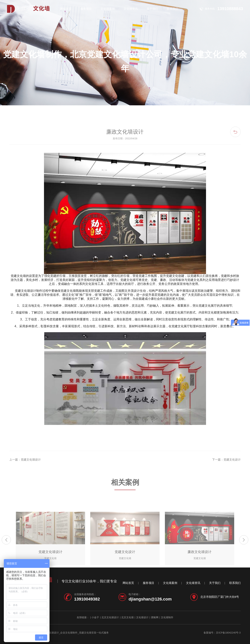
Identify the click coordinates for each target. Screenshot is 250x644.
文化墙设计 (142, 617)
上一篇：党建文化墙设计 (25, 473)
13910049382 (87, 599)
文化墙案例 (108, 9)
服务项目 (86, 9)
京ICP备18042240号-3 (228, 633)
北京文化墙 (127, 617)
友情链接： (83, 617)
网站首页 (66, 9)
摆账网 (155, 617)
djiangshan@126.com (150, 599)
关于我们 (152, 9)
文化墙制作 (167, 617)
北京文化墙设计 (110, 617)
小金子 (95, 617)
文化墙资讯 (131, 9)
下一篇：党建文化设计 (226, 473)
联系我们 (173, 9)
